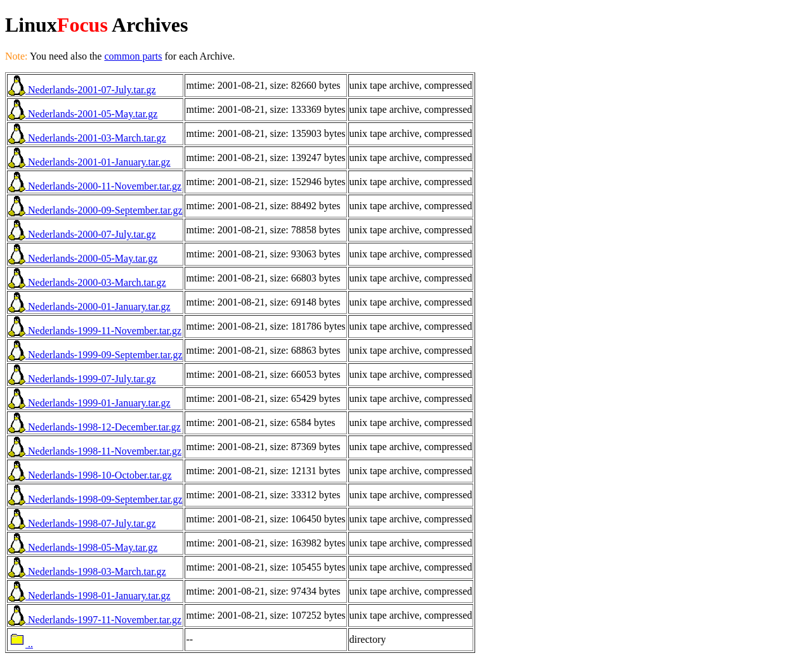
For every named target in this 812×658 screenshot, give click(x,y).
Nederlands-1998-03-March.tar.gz (87, 571)
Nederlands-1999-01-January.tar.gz (89, 403)
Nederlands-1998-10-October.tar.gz (90, 475)
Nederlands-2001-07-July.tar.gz (82, 90)
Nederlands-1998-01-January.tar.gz (89, 596)
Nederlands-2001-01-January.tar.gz (89, 162)
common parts (133, 56)
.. (21, 644)
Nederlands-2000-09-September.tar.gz (95, 210)
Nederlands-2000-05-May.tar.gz (83, 258)
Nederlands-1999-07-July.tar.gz (82, 379)
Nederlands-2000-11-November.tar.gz (95, 186)
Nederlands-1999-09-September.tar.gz (95, 355)
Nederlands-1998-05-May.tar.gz (83, 547)
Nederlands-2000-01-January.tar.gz (89, 306)
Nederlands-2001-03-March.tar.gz (87, 138)
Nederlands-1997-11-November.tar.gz (95, 620)
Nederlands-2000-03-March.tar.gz (87, 282)
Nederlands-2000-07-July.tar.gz (82, 234)
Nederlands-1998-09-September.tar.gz (95, 499)
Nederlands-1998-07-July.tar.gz (82, 523)
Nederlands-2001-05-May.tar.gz (83, 114)
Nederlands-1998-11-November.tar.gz (95, 451)
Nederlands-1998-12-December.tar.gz (95, 427)
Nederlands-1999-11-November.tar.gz (95, 331)
